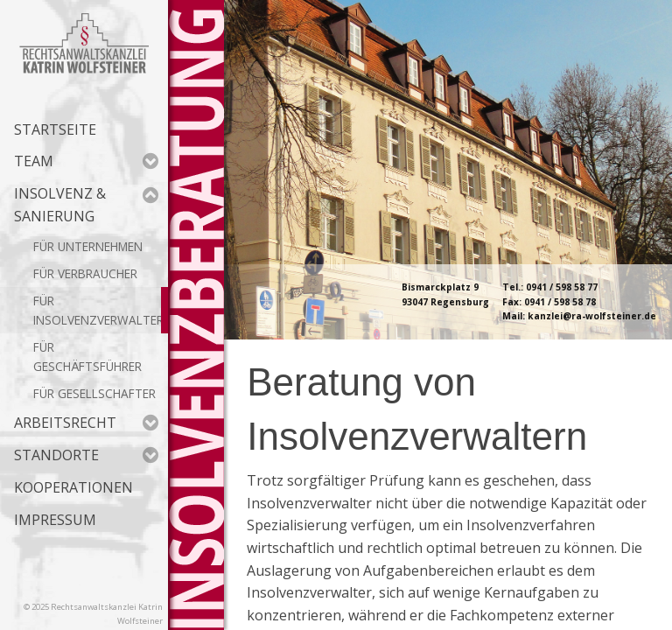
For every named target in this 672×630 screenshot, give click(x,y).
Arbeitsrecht (86, 423)
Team (86, 161)
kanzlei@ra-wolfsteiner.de (592, 316)
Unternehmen (100, 246)
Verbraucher (98, 273)
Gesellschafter (107, 393)
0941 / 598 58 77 (562, 287)
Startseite (55, 129)
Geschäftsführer (87, 366)
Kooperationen (73, 487)
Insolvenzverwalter (98, 320)
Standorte (86, 455)
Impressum (55, 520)
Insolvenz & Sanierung (86, 205)
